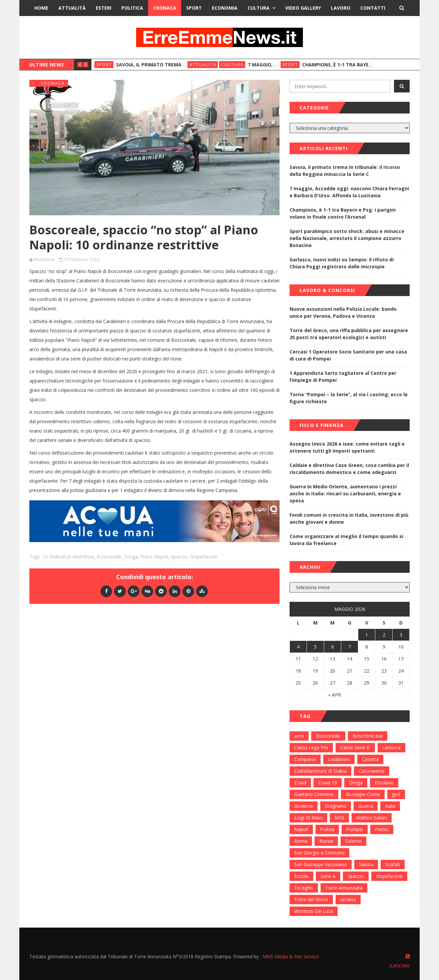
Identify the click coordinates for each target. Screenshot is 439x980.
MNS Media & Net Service (291, 956)
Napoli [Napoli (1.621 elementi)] (301, 829)
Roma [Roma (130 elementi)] (301, 841)
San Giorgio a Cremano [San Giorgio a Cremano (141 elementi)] (319, 853)
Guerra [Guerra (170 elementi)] (366, 806)
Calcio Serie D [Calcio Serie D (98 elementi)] (355, 748)
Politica (132, 8)
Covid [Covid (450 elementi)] (300, 783)
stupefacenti (204, 557)
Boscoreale (109, 557)
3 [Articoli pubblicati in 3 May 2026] (401, 635)
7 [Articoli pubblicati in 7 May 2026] (350, 647)
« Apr (335, 695)
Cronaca (165, 8)
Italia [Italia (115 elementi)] (390, 806)
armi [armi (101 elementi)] (299, 736)
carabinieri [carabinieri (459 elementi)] (339, 759)
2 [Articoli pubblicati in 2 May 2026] (384, 635)
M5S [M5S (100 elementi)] (339, 818)
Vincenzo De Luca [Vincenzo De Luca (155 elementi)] (314, 911)
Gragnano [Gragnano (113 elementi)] (336, 806)
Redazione (45, 260)
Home (41, 8)
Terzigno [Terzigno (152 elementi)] (304, 888)
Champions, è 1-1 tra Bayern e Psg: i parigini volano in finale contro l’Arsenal (343, 213)
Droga (131, 557)
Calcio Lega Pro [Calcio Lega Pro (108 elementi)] (311, 748)
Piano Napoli (154, 557)
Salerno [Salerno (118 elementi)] (353, 841)
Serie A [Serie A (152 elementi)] (328, 876)
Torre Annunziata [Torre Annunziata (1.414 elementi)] (344, 888)
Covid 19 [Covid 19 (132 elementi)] (328, 783)
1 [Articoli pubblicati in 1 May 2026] (367, 635)
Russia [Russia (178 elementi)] (326, 841)
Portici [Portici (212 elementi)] (382, 829)
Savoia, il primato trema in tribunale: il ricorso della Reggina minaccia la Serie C (345, 171)
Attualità (72, 8)
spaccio (179, 557)
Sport (194, 8)
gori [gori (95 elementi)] (396, 794)
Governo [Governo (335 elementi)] (304, 806)
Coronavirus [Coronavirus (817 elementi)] (372, 771)
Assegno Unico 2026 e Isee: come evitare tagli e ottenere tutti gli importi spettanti (347, 447)
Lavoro (341, 8)
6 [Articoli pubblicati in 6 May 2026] (333, 647)
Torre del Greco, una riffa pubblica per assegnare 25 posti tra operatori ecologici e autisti (349, 334)
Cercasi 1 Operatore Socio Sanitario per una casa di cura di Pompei (348, 355)
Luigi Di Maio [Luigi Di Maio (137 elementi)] (308, 818)
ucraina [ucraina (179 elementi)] (348, 899)
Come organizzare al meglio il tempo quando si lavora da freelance (346, 540)
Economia (225, 8)
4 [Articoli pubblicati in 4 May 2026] (298, 647)
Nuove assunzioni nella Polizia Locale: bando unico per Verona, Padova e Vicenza (343, 312)
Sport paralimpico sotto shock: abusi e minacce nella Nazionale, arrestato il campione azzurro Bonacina (347, 238)
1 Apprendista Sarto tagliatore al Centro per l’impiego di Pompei (343, 377)
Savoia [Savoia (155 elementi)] (366, 864)
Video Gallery (303, 8)
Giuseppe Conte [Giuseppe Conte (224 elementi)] (363, 794)
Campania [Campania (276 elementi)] (305, 759)
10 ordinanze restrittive (68, 557)
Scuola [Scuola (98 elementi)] (301, 876)
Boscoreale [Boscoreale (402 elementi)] (328, 736)
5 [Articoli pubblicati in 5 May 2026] (315, 647)
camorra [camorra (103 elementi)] (391, 748)
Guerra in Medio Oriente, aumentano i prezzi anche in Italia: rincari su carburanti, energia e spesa (345, 494)
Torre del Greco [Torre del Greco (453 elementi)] (311, 899)
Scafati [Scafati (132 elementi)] (393, 864)
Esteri (104, 8)
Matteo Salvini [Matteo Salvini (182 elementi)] (372, 818)
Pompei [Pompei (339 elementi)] (355, 829)
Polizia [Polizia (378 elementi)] (327, 829)
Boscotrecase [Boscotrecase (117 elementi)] (368, 736)
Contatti (373, 8)
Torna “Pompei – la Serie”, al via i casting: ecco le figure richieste (349, 398)
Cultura (259, 8)
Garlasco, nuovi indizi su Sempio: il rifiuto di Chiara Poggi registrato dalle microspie (342, 263)
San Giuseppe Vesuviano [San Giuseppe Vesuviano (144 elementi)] (321, 864)
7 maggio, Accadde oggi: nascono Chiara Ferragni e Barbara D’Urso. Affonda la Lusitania (349, 192)
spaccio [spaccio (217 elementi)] (356, 876)
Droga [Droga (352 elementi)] (356, 783)
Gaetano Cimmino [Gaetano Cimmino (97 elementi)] (314, 794)
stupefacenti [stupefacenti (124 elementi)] (389, 876)
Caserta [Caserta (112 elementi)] (370, 759)
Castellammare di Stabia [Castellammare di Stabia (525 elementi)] (320, 771)
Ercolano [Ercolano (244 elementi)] (384, 783)
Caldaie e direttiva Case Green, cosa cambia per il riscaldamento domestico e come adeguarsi (349, 469)
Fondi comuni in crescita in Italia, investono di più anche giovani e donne (349, 518)
